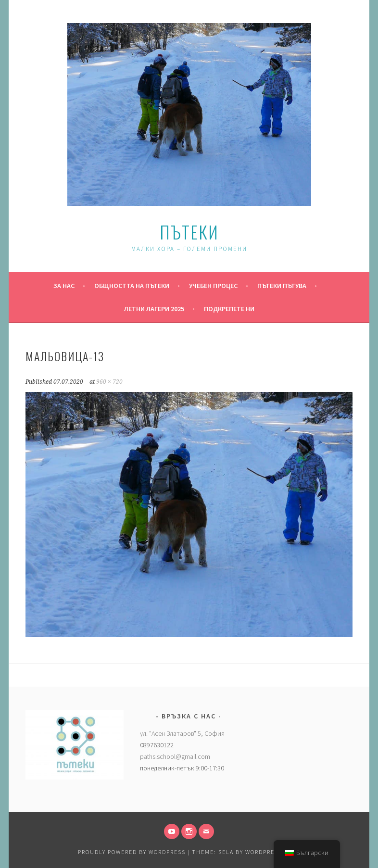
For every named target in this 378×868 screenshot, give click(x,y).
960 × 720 (109, 382)
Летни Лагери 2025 (154, 309)
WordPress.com (272, 852)
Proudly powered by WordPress (132, 852)
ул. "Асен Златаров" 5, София (182, 733)
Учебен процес (213, 286)
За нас (64, 286)
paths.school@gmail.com (175, 756)
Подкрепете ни (229, 309)
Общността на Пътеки (132, 286)
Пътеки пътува (282, 286)
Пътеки (189, 232)
